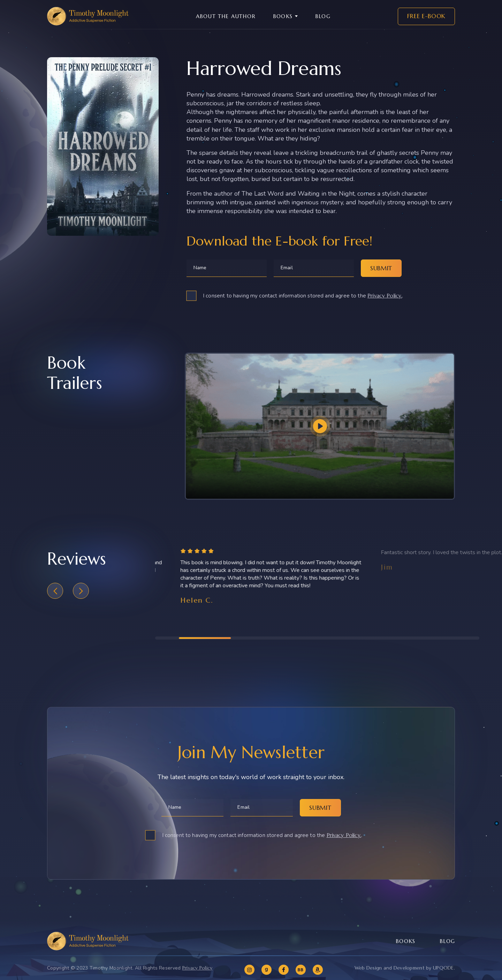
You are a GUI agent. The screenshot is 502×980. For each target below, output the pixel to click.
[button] (55, 597)
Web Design (368, 968)
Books (283, 16)
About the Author (226, 16)
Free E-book (426, 16)
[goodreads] (267, 970)
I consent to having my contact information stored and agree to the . (303, 296)
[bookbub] (301, 970)
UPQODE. (444, 968)
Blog (323, 16)
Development (409, 968)
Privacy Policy (197, 968)
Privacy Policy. (385, 296)
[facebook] (284, 970)
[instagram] (249, 970)
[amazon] (318, 970)
